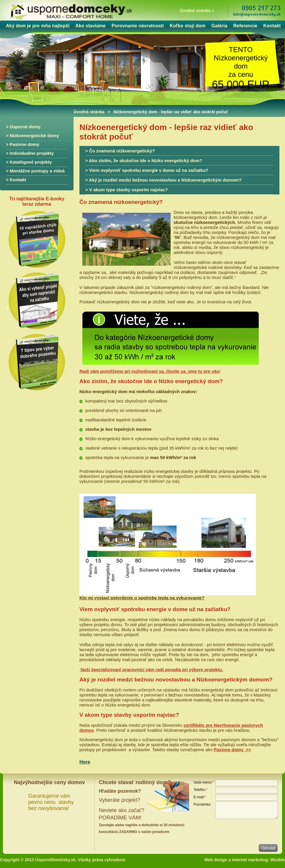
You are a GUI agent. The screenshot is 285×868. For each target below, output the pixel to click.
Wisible (277, 860)
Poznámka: (202, 804)
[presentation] (238, 831)
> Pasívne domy (23, 144)
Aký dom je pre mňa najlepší (38, 26)
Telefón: (200, 790)
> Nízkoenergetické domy (32, 135)
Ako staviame (90, 26)
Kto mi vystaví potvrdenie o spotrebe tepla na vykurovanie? (142, 598)
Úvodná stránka (89, 112)
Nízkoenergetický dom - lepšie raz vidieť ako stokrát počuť (171, 112)
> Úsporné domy (23, 127)
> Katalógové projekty (29, 162)
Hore (85, 762)
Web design (216, 860)
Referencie (245, 26)
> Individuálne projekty (30, 153)
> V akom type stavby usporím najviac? (127, 190)
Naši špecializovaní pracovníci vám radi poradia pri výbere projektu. (151, 670)
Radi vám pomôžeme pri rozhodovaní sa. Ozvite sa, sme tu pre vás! (150, 371)
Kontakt (272, 26)
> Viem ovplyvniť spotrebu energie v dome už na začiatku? (147, 170)
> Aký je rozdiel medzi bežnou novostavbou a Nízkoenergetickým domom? (163, 180)
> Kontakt (16, 180)
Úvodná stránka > (197, 11)
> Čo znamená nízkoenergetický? (120, 151)
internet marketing (250, 860)
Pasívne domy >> (232, 750)
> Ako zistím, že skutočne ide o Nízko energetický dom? (144, 161)
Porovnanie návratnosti (138, 26)
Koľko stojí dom (188, 26)
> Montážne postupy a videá (35, 171)
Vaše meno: (204, 782)
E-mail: (200, 797)
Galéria (219, 26)
